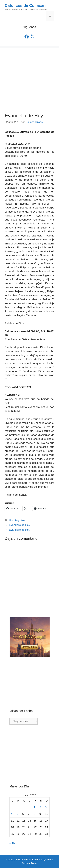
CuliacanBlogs (30, 863)
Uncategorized (18, 520)
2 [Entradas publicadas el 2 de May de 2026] (40, 807)
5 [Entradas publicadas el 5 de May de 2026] (17, 814)
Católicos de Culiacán (25, 5)
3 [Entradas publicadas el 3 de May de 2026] (46, 807)
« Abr (13, 843)
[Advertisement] (29, 77)
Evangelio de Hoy (19, 525)
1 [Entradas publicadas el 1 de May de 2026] (34, 807)
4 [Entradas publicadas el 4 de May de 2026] (12, 814)
